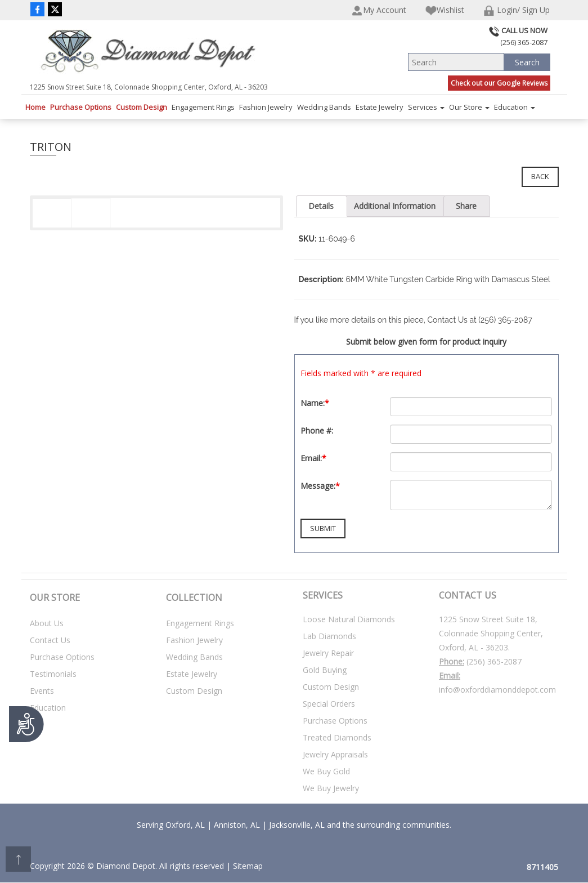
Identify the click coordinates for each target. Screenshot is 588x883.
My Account (379, 10)
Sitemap (248, 866)
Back (540, 176)
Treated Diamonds (337, 737)
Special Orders (329, 704)
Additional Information (395, 206)
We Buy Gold (326, 771)
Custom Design (142, 107)
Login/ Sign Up (517, 10)
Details (321, 206)
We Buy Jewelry (331, 788)
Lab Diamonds (329, 636)
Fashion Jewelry (266, 107)
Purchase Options (81, 107)
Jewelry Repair (328, 653)
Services (426, 107)
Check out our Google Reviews (499, 83)
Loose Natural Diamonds (349, 619)
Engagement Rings (203, 107)
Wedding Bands (324, 107)
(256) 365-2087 (494, 661)
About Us (47, 623)
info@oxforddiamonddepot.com (497, 690)
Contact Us (50, 640)
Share (466, 206)
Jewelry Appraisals (335, 754)
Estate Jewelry (380, 107)
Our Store (469, 107)
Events (42, 691)
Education (515, 107)
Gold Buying (325, 670)
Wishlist (445, 10)
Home (35, 107)
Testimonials (53, 674)
